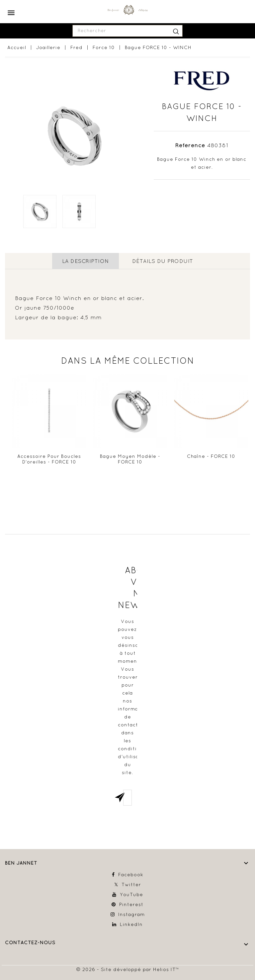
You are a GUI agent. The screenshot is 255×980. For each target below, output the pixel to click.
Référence (190, 145)
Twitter (131, 885)
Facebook (131, 875)
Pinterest (131, 904)
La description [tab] (85, 261)
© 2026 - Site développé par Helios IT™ (128, 969)
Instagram (131, 914)
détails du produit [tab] (163, 261)
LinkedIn (131, 924)
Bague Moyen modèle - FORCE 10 (130, 459)
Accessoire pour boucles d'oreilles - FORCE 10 (49, 459)
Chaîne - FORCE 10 (211, 456)
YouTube (131, 894)
